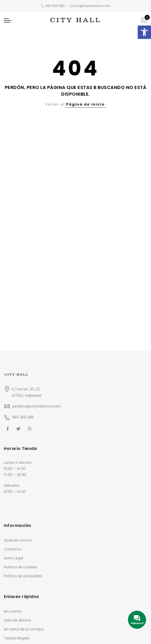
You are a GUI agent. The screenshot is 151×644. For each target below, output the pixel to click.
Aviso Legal (14, 558)
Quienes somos (18, 540)
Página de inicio (85, 104)
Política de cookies (20, 567)
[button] (144, 32)
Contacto (12, 549)
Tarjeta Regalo (17, 638)
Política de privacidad (23, 576)
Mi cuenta (13, 611)
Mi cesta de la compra (24, 629)
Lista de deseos (17, 620)
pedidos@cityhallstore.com (37, 406)
